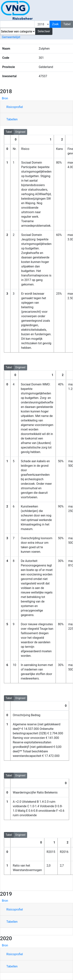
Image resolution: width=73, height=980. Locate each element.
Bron (5, 98)
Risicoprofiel (15, 107)
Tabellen (12, 119)
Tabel (9, 132)
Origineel (20, 132)
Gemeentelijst (11, 37)
